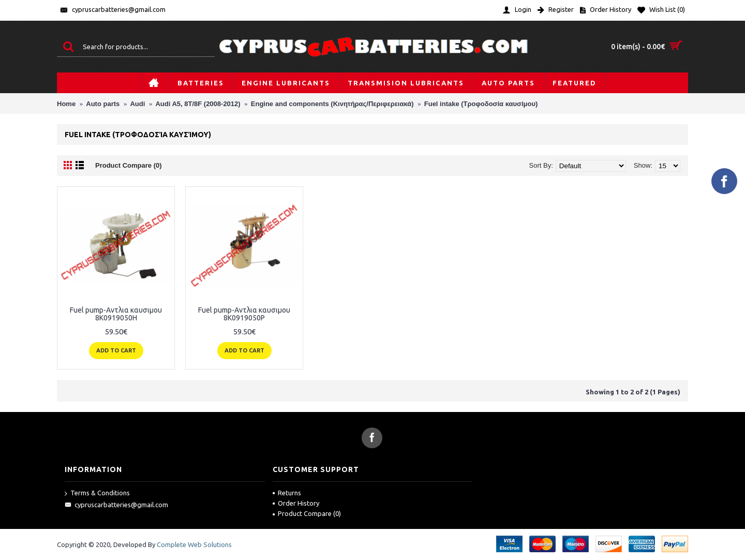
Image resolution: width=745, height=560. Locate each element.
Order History (296, 503)
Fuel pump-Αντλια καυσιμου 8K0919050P (244, 314)
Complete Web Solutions (194, 544)
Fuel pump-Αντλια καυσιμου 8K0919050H (116, 314)
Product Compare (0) (129, 165)
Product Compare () (307, 513)
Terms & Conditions (97, 493)
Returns (287, 493)
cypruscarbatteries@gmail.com (116, 505)
